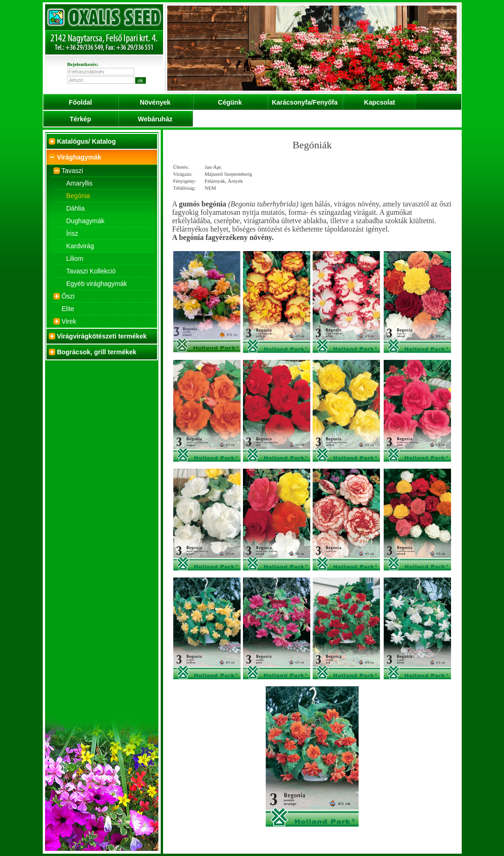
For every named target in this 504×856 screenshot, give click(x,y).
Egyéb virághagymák (97, 284)
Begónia (78, 196)
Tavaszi (72, 171)
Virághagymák (79, 157)
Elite (68, 309)
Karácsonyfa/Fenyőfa (305, 102)
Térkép (80, 119)
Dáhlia (76, 208)
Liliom (75, 259)
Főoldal (80, 102)
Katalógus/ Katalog (86, 141)
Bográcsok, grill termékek (96, 352)
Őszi (68, 296)
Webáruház (155, 119)
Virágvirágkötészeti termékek (102, 336)
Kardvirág (80, 246)
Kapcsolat (380, 102)
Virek (69, 321)
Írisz (72, 233)
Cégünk (230, 102)
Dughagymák (86, 221)
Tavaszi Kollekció (91, 271)
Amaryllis (80, 183)
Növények (155, 102)
